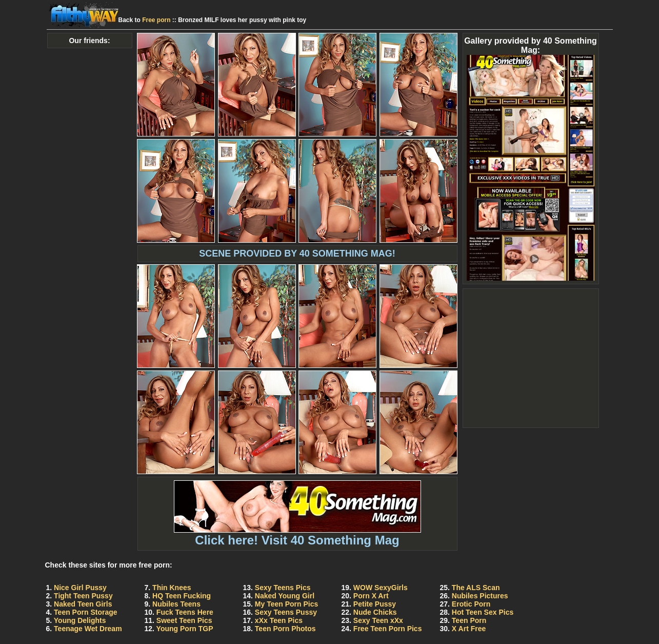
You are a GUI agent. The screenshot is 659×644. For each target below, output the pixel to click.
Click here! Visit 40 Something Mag (297, 534)
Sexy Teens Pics (283, 588)
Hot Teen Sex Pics (483, 612)
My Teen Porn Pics (286, 604)
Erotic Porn (471, 604)
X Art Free (469, 629)
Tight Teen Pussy (83, 596)
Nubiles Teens (176, 604)
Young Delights (80, 620)
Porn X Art (371, 596)
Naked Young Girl (285, 596)
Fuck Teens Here (185, 612)
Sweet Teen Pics (184, 620)
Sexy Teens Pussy (286, 612)
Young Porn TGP (185, 629)
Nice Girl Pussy (80, 588)
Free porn (156, 20)
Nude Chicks (375, 612)
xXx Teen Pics (279, 620)
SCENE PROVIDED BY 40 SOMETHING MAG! (297, 253)
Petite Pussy (375, 604)
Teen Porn (469, 620)
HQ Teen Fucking (182, 596)
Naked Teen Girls (83, 604)
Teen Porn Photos (285, 629)
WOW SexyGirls (381, 588)
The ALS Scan (476, 588)
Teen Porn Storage (85, 612)
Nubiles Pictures (480, 596)
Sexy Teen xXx (378, 620)
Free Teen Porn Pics (388, 629)
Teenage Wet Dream (88, 629)
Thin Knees (172, 588)
